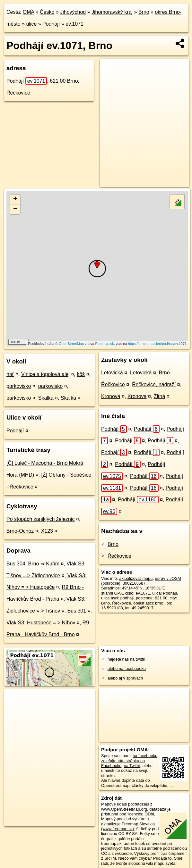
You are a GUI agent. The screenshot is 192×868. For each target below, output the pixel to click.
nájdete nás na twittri (126, 659)
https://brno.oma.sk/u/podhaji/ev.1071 (157, 344)
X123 (47, 531)
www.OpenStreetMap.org (124, 809)
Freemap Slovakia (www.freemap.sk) (128, 826)
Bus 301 (77, 611)
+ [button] (15, 199)
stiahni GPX (112, 593)
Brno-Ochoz (20, 531)
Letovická (112, 373)
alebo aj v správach (125, 678)
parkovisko (19, 386)
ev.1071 (74, 24)
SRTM (110, 858)
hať (10, 374)
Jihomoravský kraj (112, 12)
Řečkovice (119, 556)
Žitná (160, 396)
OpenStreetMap (71, 344)
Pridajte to (162, 858)
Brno (144, 12)
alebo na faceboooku (127, 668)
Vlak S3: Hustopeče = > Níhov (41, 623)
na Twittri (132, 766)
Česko (47, 12)
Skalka (46, 398)
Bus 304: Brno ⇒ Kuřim (33, 564)
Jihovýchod (73, 12)
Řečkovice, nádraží (154, 384)
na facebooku (145, 756)
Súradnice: (111, 588)
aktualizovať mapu (136, 578)
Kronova (111, 396)
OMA (29, 12)
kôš (81, 374)
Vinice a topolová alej (45, 374)
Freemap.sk (104, 344)
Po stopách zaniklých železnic (41, 519)
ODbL (150, 814)
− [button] (15, 209)
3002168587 (134, 583)
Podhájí (51, 24)
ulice (31, 24)
